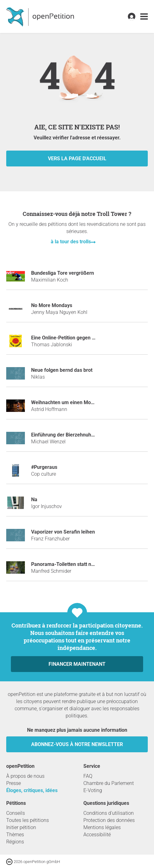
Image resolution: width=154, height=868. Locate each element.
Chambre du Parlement (109, 783)
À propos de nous (25, 776)
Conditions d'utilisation (109, 813)
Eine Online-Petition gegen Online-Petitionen (81, 338)
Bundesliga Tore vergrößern (63, 273)
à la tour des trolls (71, 242)
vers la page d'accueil (77, 159)
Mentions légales (102, 827)
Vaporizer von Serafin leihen (63, 532)
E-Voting (93, 790)
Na (34, 499)
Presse (14, 783)
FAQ (88, 776)
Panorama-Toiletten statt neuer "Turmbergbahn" (85, 564)
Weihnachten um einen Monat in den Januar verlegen (91, 402)
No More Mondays (52, 305)
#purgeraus (44, 467)
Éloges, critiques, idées (32, 790)
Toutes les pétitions (28, 820)
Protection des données (109, 820)
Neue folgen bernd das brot (62, 370)
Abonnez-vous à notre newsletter (77, 744)
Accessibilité (97, 835)
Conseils (16, 813)
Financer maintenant (77, 664)
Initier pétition (21, 827)
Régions (15, 842)
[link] (144, 17)
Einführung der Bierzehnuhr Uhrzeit (71, 435)
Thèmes (15, 835)
